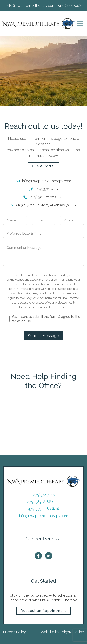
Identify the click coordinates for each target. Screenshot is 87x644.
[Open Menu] (80, 24)
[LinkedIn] (49, 556)
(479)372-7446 (44, 495)
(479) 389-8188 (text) (43, 502)
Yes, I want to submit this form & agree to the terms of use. (46, 319)
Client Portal (43, 166)
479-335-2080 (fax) (44, 509)
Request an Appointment (43, 611)
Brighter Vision (72, 632)
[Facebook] (38, 556)
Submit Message (43, 336)
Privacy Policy (14, 632)
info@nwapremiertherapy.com (44, 516)
